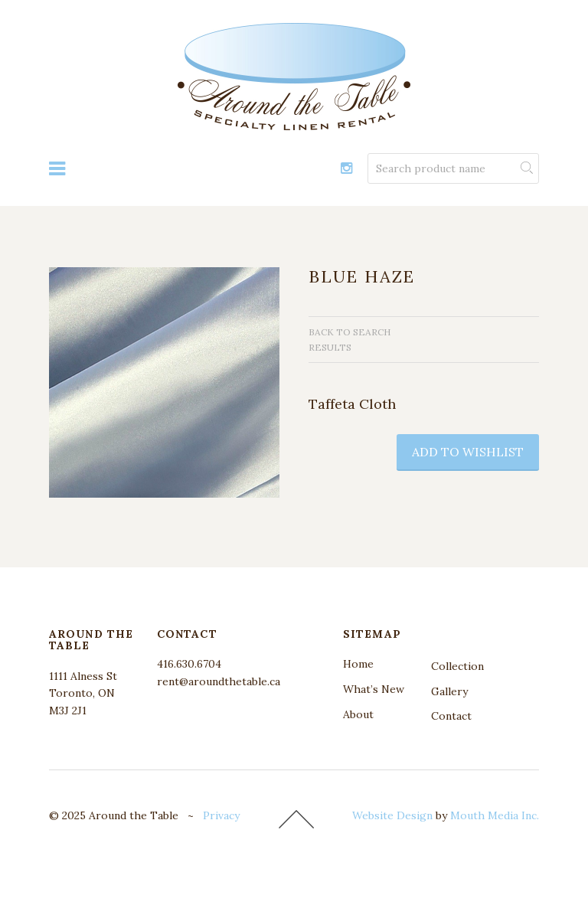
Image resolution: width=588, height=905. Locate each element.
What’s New (374, 689)
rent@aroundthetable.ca (219, 681)
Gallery (449, 691)
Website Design (392, 815)
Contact (451, 716)
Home (358, 664)
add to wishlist (468, 452)
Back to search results (350, 340)
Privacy (221, 815)
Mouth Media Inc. (495, 815)
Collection (457, 666)
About (358, 714)
